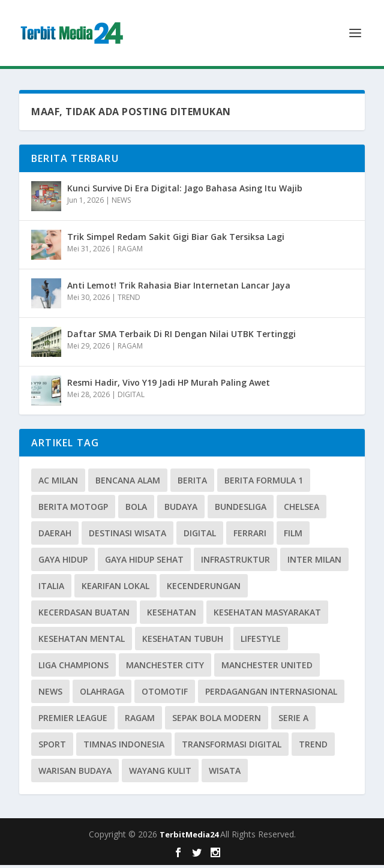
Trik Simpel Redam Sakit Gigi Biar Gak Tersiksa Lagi (176, 240)
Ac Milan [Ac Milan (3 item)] (58, 483)
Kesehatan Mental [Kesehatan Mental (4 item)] (82, 642)
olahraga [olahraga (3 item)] (102, 694)
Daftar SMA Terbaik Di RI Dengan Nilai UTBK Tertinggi (181, 337)
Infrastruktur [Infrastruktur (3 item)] (235, 562)
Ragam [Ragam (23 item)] (140, 721)
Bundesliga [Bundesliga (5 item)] (241, 510)
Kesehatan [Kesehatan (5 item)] (172, 615)
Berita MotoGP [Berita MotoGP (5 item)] (73, 510)
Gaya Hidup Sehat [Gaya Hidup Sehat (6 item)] (144, 562)
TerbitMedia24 (190, 837)
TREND (129, 300)
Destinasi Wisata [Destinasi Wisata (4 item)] (127, 536)
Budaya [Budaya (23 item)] (181, 510)
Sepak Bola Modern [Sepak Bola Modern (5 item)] (217, 721)
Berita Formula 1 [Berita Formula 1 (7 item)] (264, 483)
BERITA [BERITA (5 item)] (192, 483)
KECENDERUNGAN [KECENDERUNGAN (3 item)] (204, 589)
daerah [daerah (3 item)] (55, 536)
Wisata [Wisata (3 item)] (225, 774)
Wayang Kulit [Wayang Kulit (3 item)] (160, 774)
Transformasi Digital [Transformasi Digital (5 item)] (232, 747)
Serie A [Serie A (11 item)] (293, 721)
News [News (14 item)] (50, 694)
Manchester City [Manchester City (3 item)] (165, 668)
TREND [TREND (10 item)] (313, 747)
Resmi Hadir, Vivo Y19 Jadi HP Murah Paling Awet (169, 385)
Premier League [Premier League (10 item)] (73, 721)
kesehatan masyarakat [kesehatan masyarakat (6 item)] (267, 615)
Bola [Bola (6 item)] (136, 510)
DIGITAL (131, 397)
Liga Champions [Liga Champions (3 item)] (73, 668)
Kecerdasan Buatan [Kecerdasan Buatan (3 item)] (84, 615)
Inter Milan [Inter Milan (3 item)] (314, 562)
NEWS (121, 203)
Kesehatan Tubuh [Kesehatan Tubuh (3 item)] (183, 642)
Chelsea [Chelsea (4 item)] (301, 510)
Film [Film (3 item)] (293, 536)
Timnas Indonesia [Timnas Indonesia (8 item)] (124, 747)
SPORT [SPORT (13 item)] (52, 747)
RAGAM (130, 252)
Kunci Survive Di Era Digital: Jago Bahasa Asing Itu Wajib (185, 191)
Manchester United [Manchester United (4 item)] (267, 668)
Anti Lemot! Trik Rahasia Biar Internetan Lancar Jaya (179, 288)
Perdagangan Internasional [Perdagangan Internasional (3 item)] (271, 694)
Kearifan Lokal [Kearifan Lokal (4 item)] (115, 589)
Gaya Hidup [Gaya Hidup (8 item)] (63, 562)
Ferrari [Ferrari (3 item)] (250, 536)
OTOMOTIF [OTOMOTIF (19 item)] (165, 694)
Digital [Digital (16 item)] (200, 536)
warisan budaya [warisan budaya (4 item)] (75, 774)
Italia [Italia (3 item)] (51, 589)
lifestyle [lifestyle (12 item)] (261, 642)
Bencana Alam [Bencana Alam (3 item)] (128, 483)
